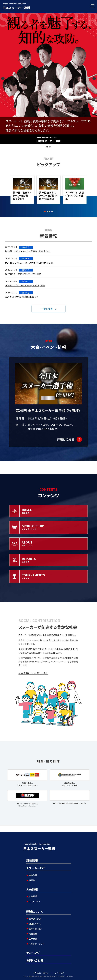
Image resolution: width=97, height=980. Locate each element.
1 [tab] (47, 147)
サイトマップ (59, 973)
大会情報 (32, 889)
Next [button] (94, 78)
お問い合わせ (35, 960)
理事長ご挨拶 (35, 919)
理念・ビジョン (35, 929)
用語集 (32, 880)
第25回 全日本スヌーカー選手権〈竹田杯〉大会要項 (48, 195)
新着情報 (32, 860)
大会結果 (33, 896)
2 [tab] (50, 147)
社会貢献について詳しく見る (33, 673)
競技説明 (33, 875)
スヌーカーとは (36, 868)
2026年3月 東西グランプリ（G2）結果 (75, 195)
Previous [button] (3, 78)
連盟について (35, 911)
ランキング (33, 953)
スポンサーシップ (37, 944)
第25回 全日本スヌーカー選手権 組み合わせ (22, 195)
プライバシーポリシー (42, 973)
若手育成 (33, 939)
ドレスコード (35, 901)
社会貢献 (33, 934)
